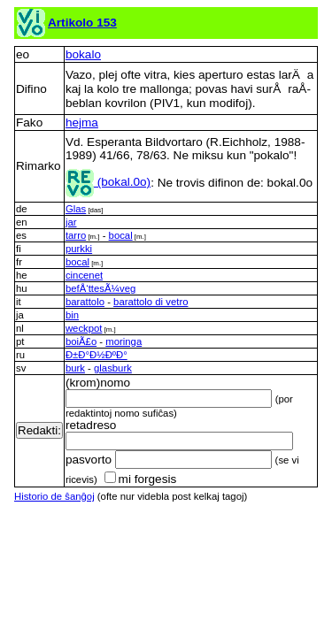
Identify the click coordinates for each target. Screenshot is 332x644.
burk (75, 368)
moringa (124, 341)
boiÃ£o (81, 341)
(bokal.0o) (108, 182)
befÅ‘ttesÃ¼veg (100, 288)
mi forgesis (141, 479)
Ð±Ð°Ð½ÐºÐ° (97, 355)
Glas (76, 209)
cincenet (84, 275)
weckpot (84, 328)
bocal (121, 235)
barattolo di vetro (151, 302)
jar (71, 222)
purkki (79, 249)
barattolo (85, 302)
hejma (82, 123)
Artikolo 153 (82, 23)
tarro (76, 235)
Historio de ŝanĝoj (54, 496)
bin (72, 315)
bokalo (83, 54)
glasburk (113, 368)
